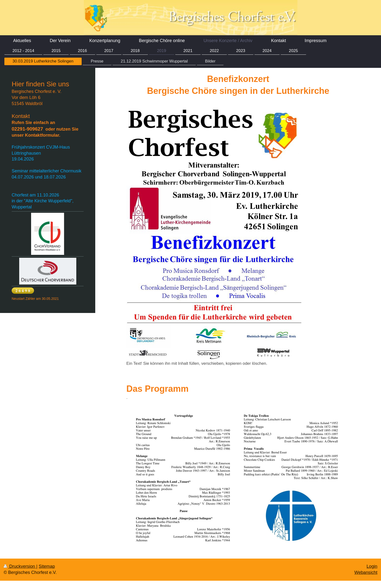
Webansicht (366, 572)
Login (372, 566)
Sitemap (47, 566)
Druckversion (20, 566)
